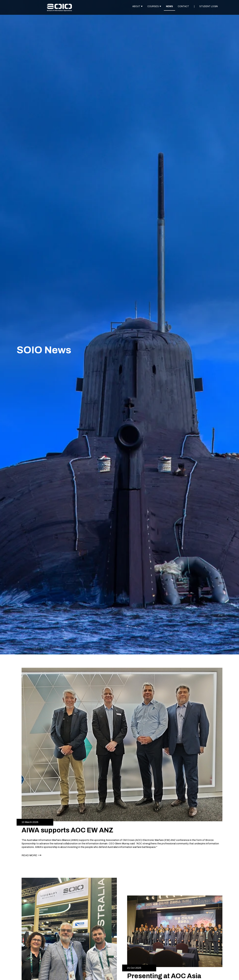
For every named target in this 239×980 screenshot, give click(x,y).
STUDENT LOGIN (209, 6)
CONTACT (183, 6)
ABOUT (136, 6)
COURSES (153, 6)
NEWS (169, 6)
